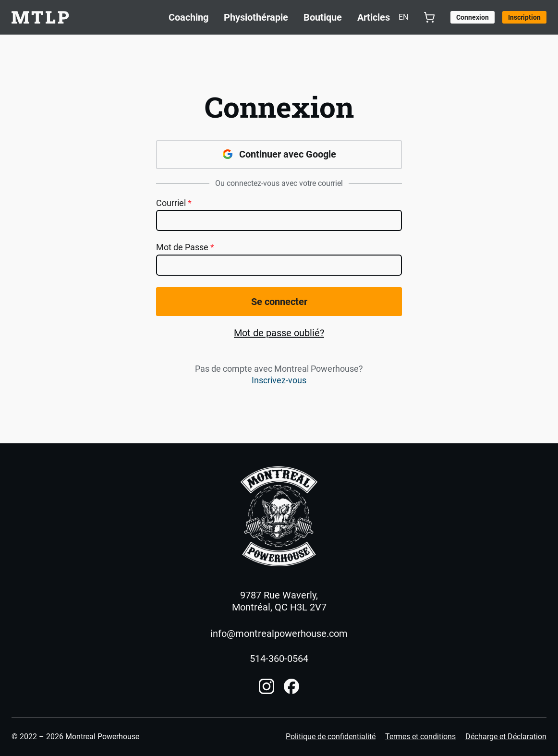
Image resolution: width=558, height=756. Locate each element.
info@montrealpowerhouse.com (279, 634)
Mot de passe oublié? (279, 333)
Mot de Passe (185, 247)
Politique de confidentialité (331, 737)
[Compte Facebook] (291, 686)
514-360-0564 (279, 658)
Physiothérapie (256, 17)
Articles (374, 17)
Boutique (323, 17)
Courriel (174, 203)
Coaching (188, 17)
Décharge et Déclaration (506, 737)
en (403, 17)
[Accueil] (279, 516)
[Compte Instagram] (267, 686)
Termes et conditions (420, 737)
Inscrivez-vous (279, 380)
